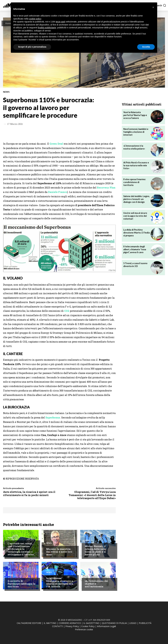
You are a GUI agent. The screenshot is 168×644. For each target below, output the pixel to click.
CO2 (67, 311)
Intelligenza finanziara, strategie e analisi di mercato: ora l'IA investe (60, 582)
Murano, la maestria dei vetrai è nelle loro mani (59, 552)
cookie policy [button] (35, 19)
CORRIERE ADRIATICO (70, 623)
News (6, 92)
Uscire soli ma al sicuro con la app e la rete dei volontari (135, 216)
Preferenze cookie (84, 629)
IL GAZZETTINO (91, 623)
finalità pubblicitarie (47, 28)
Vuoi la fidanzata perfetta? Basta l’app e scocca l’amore (135, 115)
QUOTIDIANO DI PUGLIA (114, 623)
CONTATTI (58, 626)
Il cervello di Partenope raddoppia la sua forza (21, 584)
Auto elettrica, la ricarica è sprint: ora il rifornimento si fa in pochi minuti (29, 493)
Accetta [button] (146, 47)
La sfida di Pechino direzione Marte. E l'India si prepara (136, 232)
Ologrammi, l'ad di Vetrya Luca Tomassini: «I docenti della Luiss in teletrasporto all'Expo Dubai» (92, 495)
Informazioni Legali (106, 626)
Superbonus (53, 417)
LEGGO (133, 623)
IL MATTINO (50, 623)
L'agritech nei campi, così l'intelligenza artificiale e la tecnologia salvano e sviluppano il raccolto (21, 549)
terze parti (61, 22)
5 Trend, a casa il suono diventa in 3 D (135, 264)
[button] (160, 5)
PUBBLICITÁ (145, 623)
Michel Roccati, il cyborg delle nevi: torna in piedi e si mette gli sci (96, 550)
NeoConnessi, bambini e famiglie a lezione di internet (135, 132)
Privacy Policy (72, 626)
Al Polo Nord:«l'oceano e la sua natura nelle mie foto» (136, 165)
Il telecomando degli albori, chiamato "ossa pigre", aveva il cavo (135, 249)
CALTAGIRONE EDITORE (29, 623)
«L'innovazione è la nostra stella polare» (136, 147)
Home (8, 23)
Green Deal (56, 144)
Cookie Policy (88, 626)
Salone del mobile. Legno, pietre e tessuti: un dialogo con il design (136, 199)
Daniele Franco (58, 192)
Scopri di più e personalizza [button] (32, 47)
